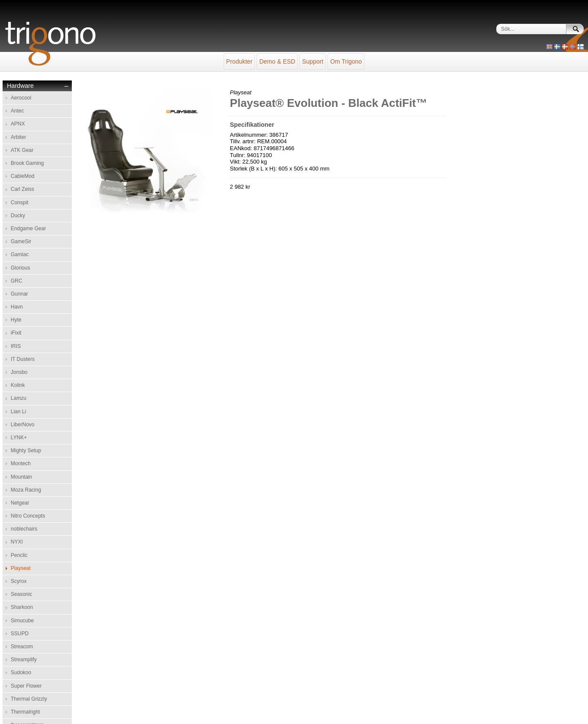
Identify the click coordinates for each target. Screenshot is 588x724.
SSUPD (20, 634)
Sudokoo (21, 673)
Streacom (22, 647)
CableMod (23, 176)
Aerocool (21, 98)
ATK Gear (22, 150)
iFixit (16, 333)
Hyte (16, 320)
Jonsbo (19, 372)
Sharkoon (22, 607)
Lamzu (19, 398)
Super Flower (26, 686)
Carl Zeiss (22, 189)
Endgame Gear (28, 228)
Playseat (21, 568)
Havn (17, 307)
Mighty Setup (26, 450)
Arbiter (18, 137)
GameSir (21, 241)
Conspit (20, 203)
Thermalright (25, 712)
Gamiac (20, 254)
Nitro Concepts (28, 516)
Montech (21, 463)
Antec (18, 111)
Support (313, 61)
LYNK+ (19, 438)
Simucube (22, 621)
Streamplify (24, 660)
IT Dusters (23, 359)
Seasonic (21, 594)
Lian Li (18, 412)
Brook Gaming (27, 163)
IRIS (16, 346)
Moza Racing (26, 490)
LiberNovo (23, 425)
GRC (17, 281)
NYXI (17, 542)
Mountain (21, 477)
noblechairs (24, 529)
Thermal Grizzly (29, 699)
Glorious (21, 268)
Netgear (20, 503)
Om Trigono (346, 61)
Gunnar (19, 294)
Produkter (239, 61)
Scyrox (19, 581)
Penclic (19, 555)
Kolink (18, 385)
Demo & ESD (277, 61)
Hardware (20, 86)
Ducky (18, 216)
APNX (18, 124)
